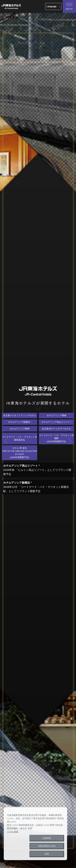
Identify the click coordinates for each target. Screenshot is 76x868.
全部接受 (47, 838)
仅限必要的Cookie (47, 846)
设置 (47, 854)
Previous (6, 441)
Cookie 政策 (13, 832)
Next (70, 441)
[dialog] (35, 834)
